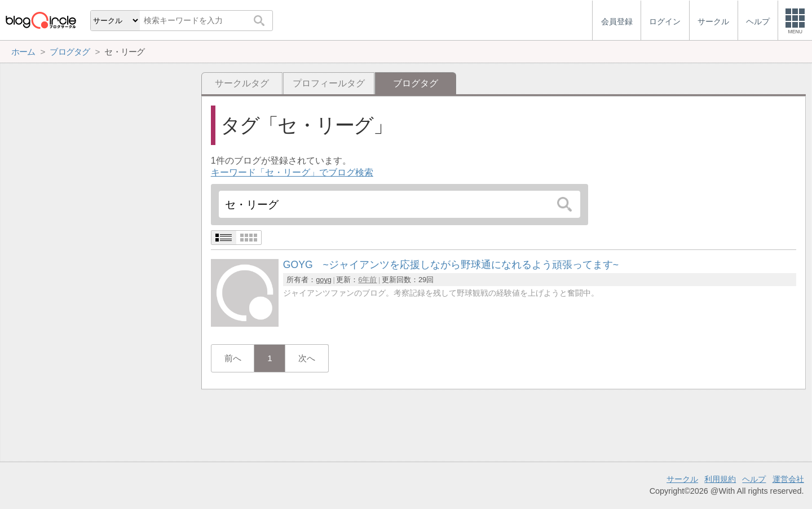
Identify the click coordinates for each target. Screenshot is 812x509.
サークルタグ (242, 83)
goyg (324, 280)
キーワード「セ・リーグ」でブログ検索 (292, 172)
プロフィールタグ (329, 83)
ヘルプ (754, 479)
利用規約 (720, 479)
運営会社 (788, 479)
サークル (682, 479)
